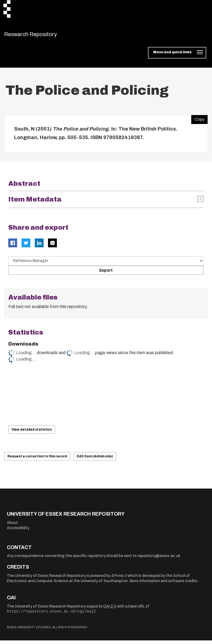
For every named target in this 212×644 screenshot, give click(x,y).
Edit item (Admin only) (95, 460)
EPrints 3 (119, 579)
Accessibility (18, 532)
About (12, 526)
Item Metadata (35, 203)
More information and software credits (164, 585)
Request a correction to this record (37, 460)
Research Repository (43, 36)
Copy (198, 121)
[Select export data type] (106, 264)
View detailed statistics (32, 433)
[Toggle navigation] (177, 56)
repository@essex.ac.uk (159, 559)
